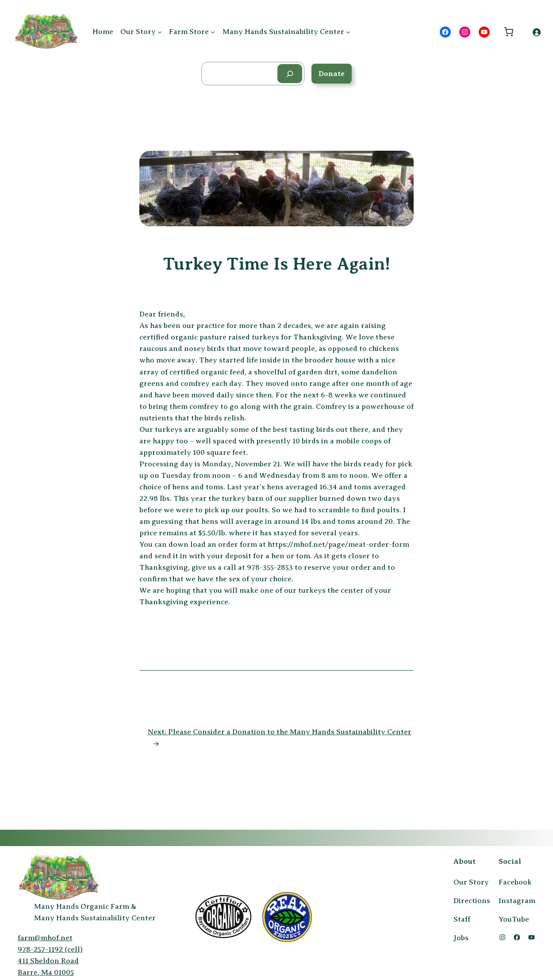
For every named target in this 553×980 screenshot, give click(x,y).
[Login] (537, 32)
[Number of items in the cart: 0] (509, 32)
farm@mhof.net (45, 938)
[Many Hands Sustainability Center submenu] (348, 32)
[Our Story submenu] (160, 32)
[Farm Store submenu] (213, 32)
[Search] (290, 74)
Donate (332, 74)
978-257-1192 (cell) (50, 949)
